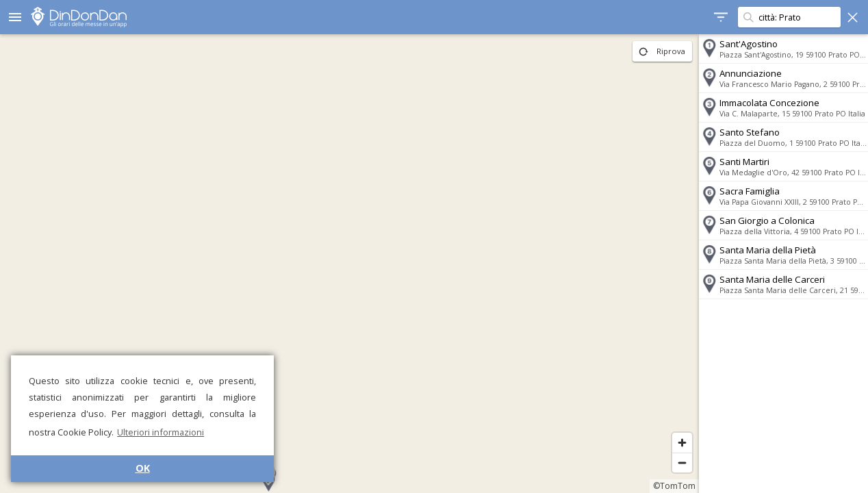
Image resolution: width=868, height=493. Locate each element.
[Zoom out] (680, 463)
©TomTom (672, 486)
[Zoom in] (680, 443)
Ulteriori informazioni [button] (161, 432)
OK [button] (143, 468)
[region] (348, 264)
